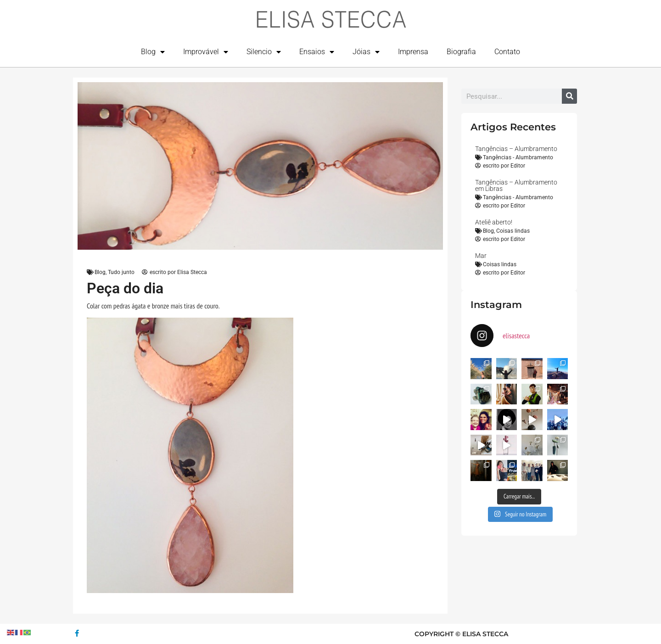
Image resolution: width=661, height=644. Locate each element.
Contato (507, 52)
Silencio (264, 52)
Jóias (366, 52)
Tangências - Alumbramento (518, 157)
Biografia (461, 52)
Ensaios (317, 52)
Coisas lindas (513, 231)
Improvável (206, 52)
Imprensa (413, 52)
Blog (153, 52)
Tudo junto (121, 272)
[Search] (569, 96)
